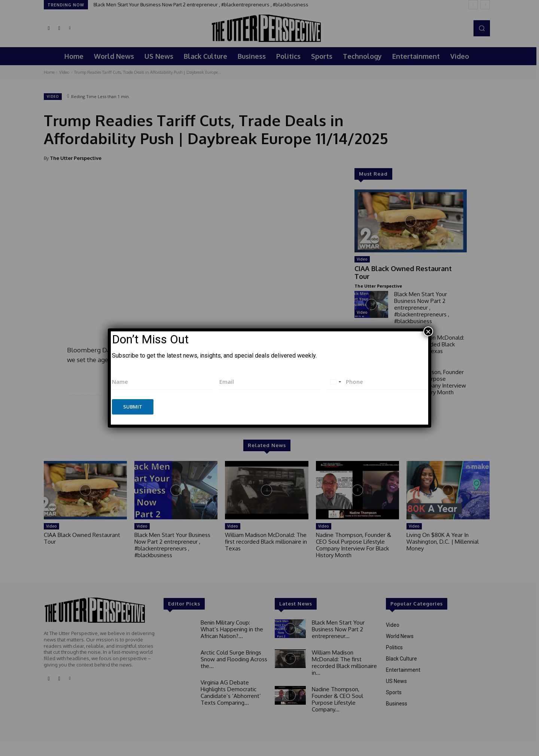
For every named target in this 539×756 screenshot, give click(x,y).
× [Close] (428, 331)
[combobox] (335, 382)
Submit (133, 407)
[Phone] (377, 382)
